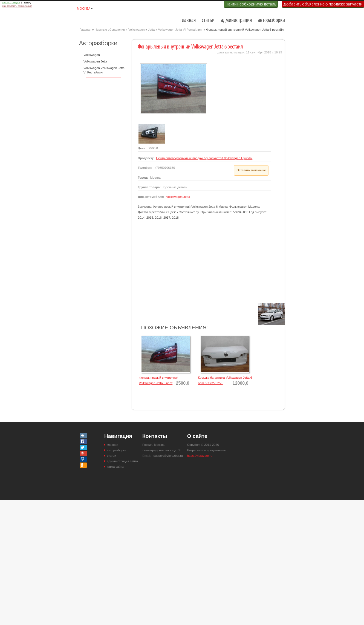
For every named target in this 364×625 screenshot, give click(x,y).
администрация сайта (122, 461)
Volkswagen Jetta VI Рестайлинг (180, 30)
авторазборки (271, 20)
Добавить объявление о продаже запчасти (323, 4)
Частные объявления (110, 30)
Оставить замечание (251, 170)
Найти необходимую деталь (251, 4)
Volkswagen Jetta (95, 61)
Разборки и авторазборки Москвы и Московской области (107, 18)
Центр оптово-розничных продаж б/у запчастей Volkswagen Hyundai (204, 158)
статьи (208, 20)
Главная (86, 30)
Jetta (151, 30)
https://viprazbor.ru (200, 456)
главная (188, 20)
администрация (236, 20)
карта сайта (115, 467)
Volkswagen (137, 30)
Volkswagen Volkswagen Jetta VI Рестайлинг (104, 70)
